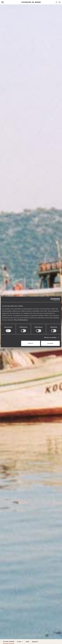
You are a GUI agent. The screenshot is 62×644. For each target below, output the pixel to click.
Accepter (50, 343)
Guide (27, 642)
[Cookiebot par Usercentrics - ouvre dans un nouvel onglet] (52, 299)
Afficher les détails (50, 337)
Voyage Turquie (9, 642)
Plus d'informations (21, 320)
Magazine (35, 642)
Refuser (31, 343)
